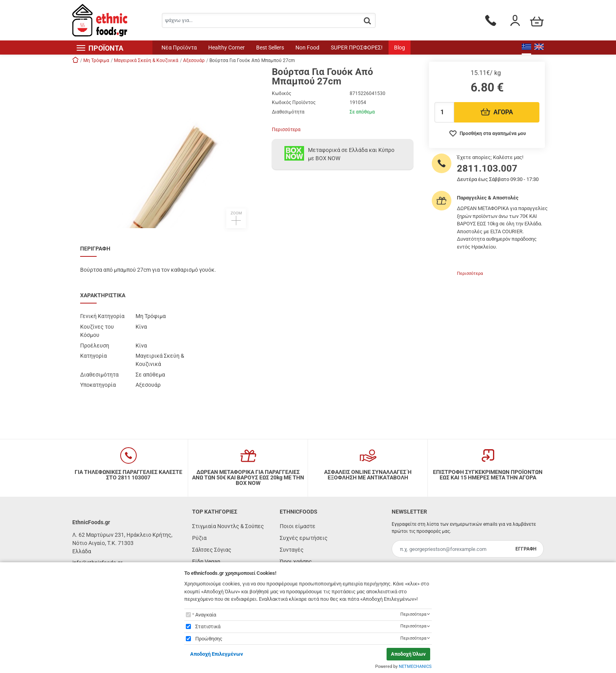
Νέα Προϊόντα (179, 48)
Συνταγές (292, 550)
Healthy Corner (226, 48)
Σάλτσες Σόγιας (212, 550)
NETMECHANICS (415, 667)
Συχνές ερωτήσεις (304, 538)
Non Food (307, 48)
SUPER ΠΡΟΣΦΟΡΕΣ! (357, 48)
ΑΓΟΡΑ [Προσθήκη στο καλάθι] (497, 112)
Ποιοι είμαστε (298, 526)
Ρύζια (199, 538)
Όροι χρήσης (296, 561)
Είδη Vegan (206, 561)
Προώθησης (209, 639)
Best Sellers (270, 48)
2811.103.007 (487, 168)
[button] (168, 148)
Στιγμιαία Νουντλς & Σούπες (228, 526)
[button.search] (367, 21)
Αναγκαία (206, 615)
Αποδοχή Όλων (408, 654)
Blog (400, 48)
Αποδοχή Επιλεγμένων (217, 654)
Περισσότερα (286, 130)
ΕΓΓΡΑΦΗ (526, 549)
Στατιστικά (208, 626)
